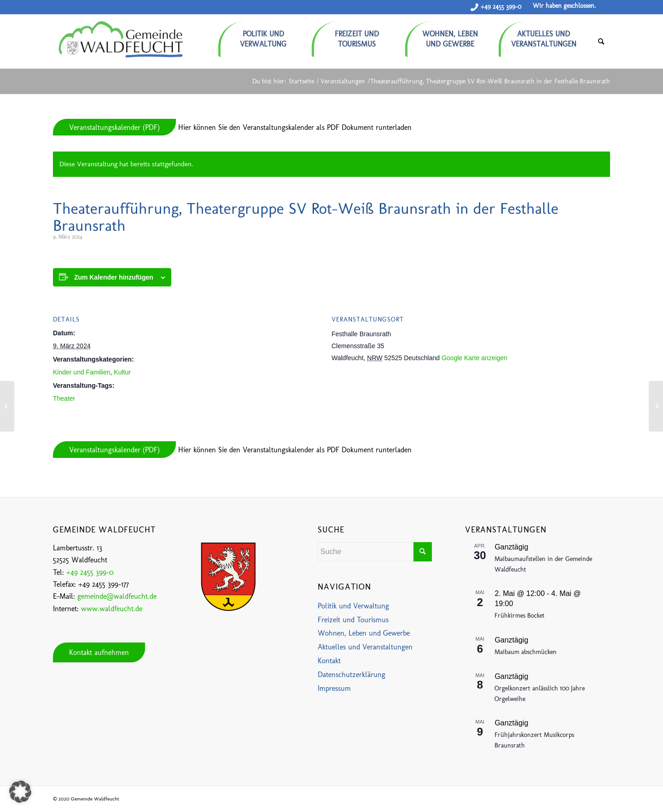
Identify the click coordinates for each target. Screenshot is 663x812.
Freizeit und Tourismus (353, 620)
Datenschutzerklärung (352, 675)
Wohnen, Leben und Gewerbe (364, 633)
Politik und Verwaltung (353, 606)
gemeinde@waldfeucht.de (117, 596)
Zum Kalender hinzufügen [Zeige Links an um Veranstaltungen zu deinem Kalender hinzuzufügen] (114, 277)
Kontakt (329, 661)
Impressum (334, 688)
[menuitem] (265, 36)
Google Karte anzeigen (474, 358)
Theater (64, 398)
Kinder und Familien (82, 372)
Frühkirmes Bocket (520, 616)
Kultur (122, 372)
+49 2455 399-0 (501, 7)
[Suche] (601, 42)
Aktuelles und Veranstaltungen (365, 647)
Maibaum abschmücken (526, 652)
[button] (20, 792)
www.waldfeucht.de (112, 609)
